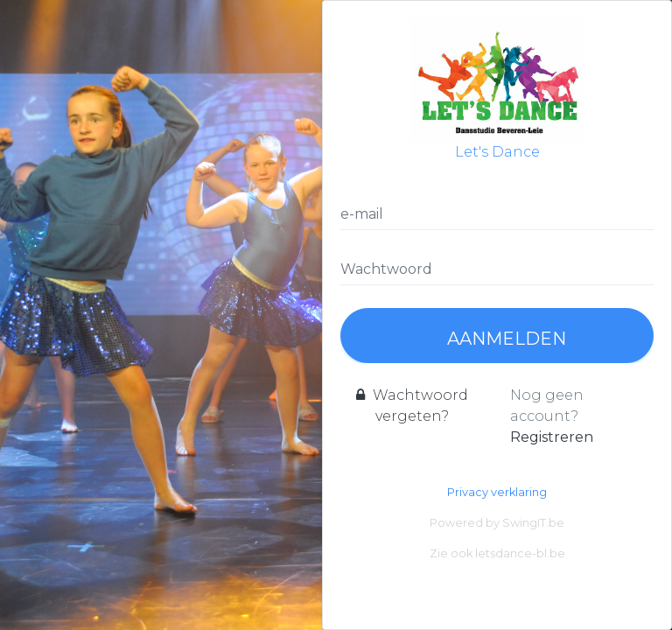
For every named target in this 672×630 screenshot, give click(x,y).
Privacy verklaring (497, 492)
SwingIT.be (533, 523)
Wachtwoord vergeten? (412, 406)
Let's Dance (497, 89)
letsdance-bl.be (520, 553)
